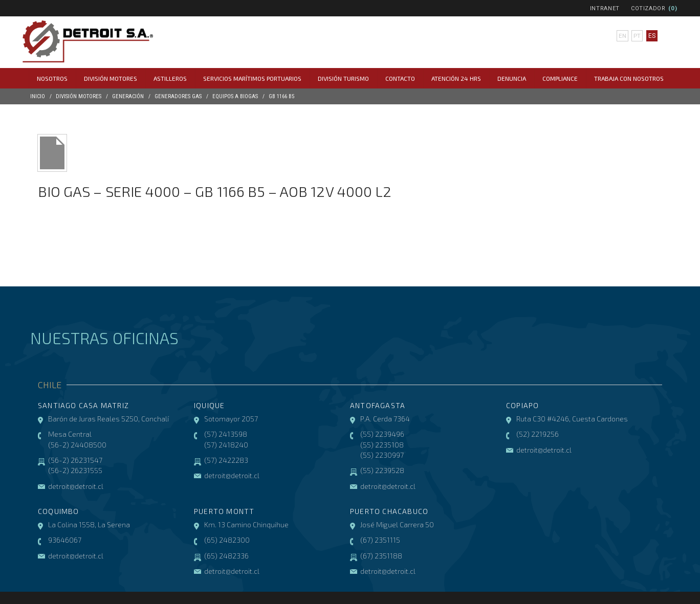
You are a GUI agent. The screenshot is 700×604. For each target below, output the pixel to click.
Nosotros (52, 78)
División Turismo (343, 78)
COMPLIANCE (560, 78)
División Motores (111, 78)
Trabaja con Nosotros (629, 78)
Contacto (400, 78)
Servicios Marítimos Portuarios (252, 78)
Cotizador (648, 8)
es (652, 36)
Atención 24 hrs (456, 78)
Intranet (605, 8)
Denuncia (512, 78)
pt (637, 36)
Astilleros (170, 78)
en (622, 36)
